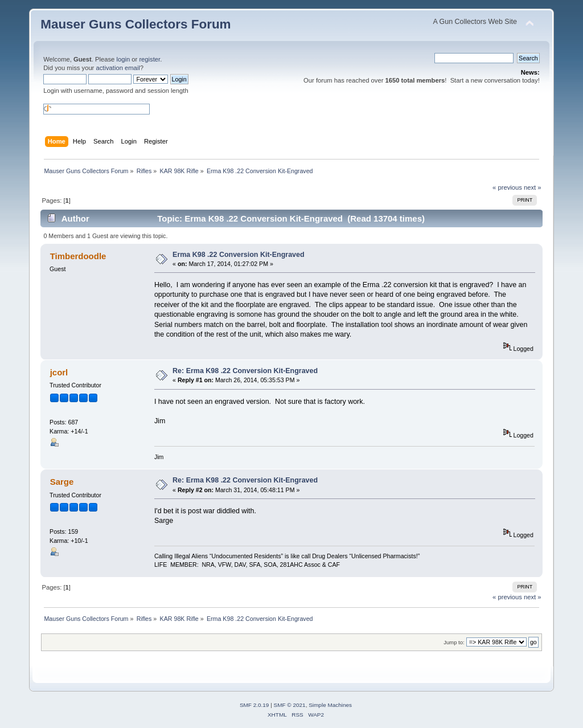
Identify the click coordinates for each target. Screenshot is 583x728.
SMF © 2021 (290, 705)
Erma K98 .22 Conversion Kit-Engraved (238, 255)
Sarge (62, 482)
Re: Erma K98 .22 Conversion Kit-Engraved (245, 371)
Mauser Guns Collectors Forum (136, 24)
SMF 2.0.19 (254, 705)
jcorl (59, 372)
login (123, 59)
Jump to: (454, 642)
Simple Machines (330, 705)
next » (533, 187)
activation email (118, 68)
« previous (507, 187)
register (149, 59)
